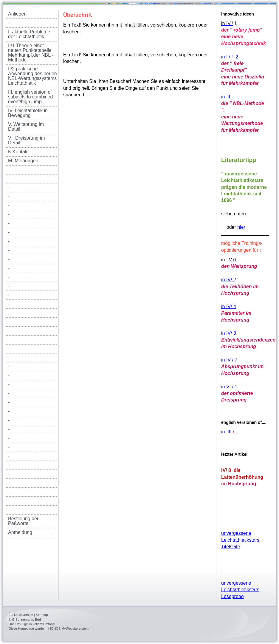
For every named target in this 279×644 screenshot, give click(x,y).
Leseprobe (232, 596)
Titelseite (231, 547)
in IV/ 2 (229, 280)
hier (241, 227)
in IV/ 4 (229, 306)
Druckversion (21, 615)
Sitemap (42, 615)
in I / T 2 (230, 57)
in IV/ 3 (229, 333)
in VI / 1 (229, 387)
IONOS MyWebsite (64, 628)
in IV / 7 (229, 360)
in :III (226, 432)
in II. (226, 97)
